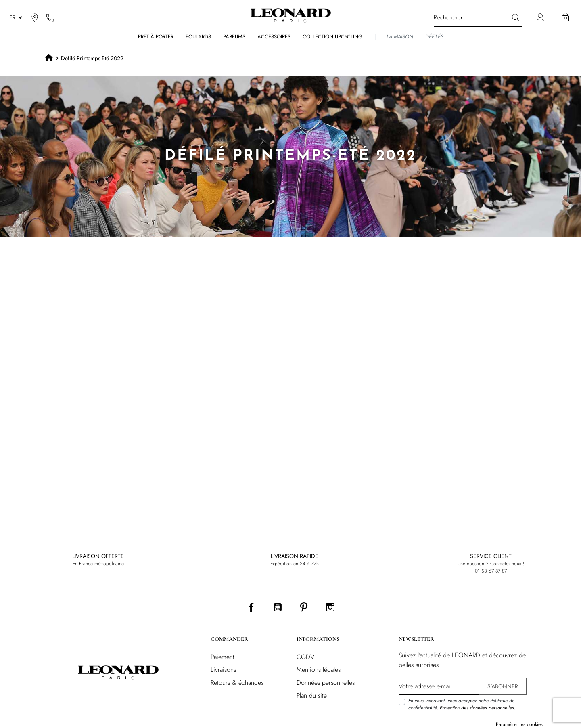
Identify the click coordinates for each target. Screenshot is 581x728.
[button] (565, 17)
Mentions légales (319, 670)
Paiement (223, 657)
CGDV (305, 657)
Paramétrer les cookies (519, 724)
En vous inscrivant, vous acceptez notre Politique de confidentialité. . (462, 704)
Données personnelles (326, 683)
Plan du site (312, 695)
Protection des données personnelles (477, 708)
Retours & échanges (237, 683)
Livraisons (223, 670)
